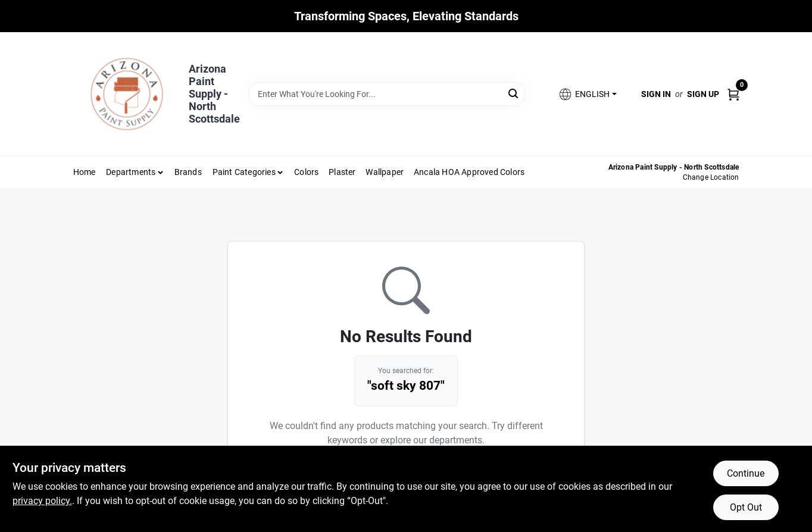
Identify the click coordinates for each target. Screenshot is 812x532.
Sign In (656, 94)
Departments (131, 172)
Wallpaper (385, 172)
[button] (587, 94)
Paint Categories (244, 172)
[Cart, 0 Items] (733, 94)
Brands (188, 172)
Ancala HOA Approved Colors (469, 172)
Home (85, 172)
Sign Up (703, 94)
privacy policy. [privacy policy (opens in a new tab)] (42, 501)
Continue (746, 473)
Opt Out (746, 507)
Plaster (342, 172)
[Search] (514, 93)
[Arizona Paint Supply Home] (127, 94)
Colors (306, 172)
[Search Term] (387, 94)
